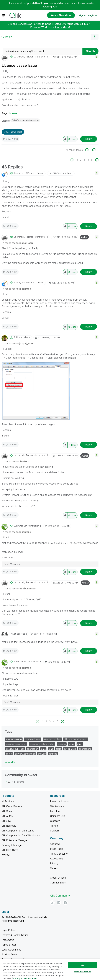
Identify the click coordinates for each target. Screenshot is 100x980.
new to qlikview (33, 739)
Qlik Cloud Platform (12, 806)
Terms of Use (9, 945)
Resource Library (59, 801)
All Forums (18, 782)
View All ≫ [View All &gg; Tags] (10, 762)
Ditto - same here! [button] (13, 132)
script (72, 744)
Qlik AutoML (8, 816)
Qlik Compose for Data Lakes (18, 831)
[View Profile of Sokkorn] (18, 337)
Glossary (55, 821)
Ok (83, 965)
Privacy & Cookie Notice (15, 935)
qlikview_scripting (52, 739)
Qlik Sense (7, 811)
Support (54, 831)
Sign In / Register (88, 15)
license (13, 113)
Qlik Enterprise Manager (15, 840)
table (59, 749)
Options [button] (95, 37)
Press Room (57, 849)
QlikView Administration (25, 120)
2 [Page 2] (81, 160)
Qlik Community (60, 896)
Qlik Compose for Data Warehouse (21, 835)
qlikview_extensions (25, 754)
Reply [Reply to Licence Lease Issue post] (89, 139)
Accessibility (57, 859)
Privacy (54, 863)
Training (54, 826)
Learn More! (62, 27)
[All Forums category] (6, 782)
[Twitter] (52, 903)
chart (80, 744)
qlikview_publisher (15, 749)
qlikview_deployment (16, 744)
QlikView (8, 37)
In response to (17, 243)
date (43, 749)
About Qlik (56, 844)
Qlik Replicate (9, 826)
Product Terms (10, 954)
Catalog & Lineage (12, 845)
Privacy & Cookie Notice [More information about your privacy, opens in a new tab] (24, 978)
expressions (85, 749)
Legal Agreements (11, 950)
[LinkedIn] (59, 903)
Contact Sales (58, 883)
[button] (97, 56)
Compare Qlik (57, 816)
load (51, 749)
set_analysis (70, 749)
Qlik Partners (57, 806)
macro (9, 754)
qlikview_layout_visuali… (76, 739)
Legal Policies (9, 930)
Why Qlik (6, 855)
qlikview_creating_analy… (42, 744)
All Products (8, 801)
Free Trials (56, 811)
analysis (42, 754)
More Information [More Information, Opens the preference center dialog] (83, 972)
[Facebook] (65, 903)
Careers (54, 868)
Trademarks (8, 940)
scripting (53, 754)
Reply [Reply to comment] (89, 226)
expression (33, 749)
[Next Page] (97, 160)
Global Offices (58, 878)
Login (45, 3)
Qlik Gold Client (10, 850)
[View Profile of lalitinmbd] (19, 57)
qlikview (62, 744)
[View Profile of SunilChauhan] (20, 526)
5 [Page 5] (92, 160)
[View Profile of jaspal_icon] (19, 173)
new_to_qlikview (14, 739)
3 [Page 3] (84, 160)
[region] (50, 969)
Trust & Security (59, 854)
